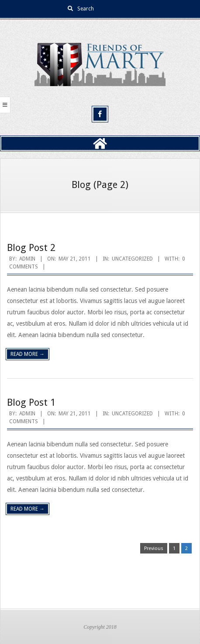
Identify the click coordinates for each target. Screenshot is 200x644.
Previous (154, 548)
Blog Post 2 (31, 248)
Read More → (28, 354)
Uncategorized (132, 259)
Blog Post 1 (31, 402)
